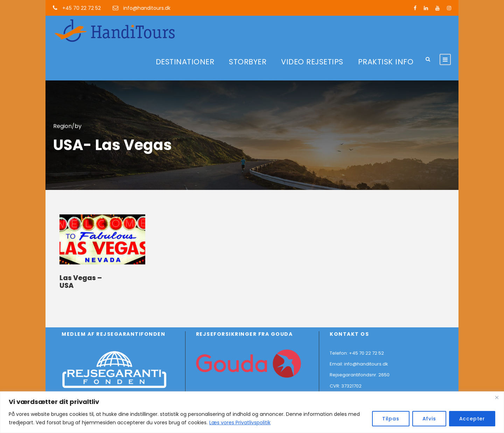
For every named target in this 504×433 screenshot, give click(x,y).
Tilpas (391, 419)
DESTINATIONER (185, 62)
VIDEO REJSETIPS (312, 62)
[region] (252, 412)
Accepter (472, 419)
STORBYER (248, 62)
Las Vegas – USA (81, 282)
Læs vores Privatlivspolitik (240, 423)
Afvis (429, 419)
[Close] (497, 397)
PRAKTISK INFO (386, 62)
